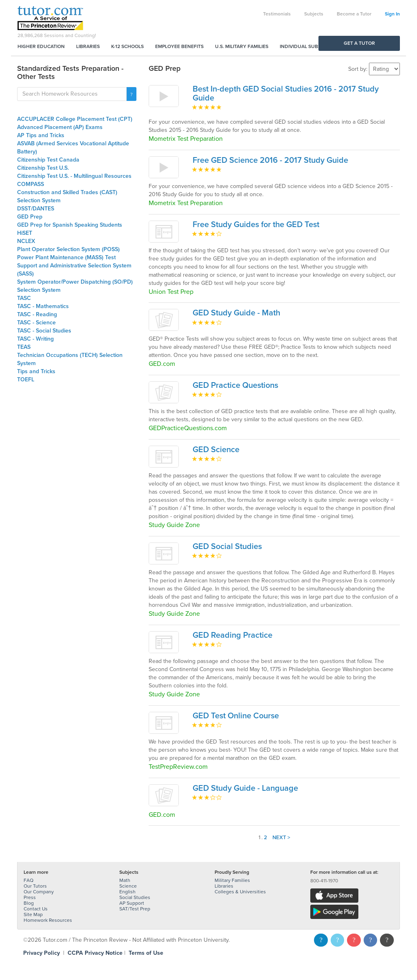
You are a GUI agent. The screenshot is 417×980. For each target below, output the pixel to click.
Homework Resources (48, 920)
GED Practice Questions (235, 385)
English (127, 892)
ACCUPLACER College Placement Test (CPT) (75, 119)
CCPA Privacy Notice (95, 953)
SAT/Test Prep (135, 909)
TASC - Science (36, 323)
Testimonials (277, 14)
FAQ (29, 880)
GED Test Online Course (236, 716)
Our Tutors (35, 886)
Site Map (33, 914)
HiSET (25, 233)
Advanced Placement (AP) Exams (60, 127)
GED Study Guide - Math (236, 313)
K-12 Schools (127, 46)
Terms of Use (146, 953)
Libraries (88, 46)
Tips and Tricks (36, 371)
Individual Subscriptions (313, 46)
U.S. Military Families (242, 46)
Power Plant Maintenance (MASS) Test (66, 257)
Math (125, 880)
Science (128, 886)
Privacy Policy (42, 953)
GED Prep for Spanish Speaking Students (70, 225)
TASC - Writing (35, 339)
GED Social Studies (227, 547)
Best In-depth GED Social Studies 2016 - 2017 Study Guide (286, 94)
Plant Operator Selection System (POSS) (68, 249)
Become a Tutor (354, 14)
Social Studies (135, 897)
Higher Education (41, 46)
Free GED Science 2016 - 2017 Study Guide (270, 160)
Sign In (392, 14)
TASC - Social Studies (44, 331)
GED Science (216, 450)
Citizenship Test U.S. (43, 168)
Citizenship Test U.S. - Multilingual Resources (74, 176)
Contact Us (36, 909)
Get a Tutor (359, 43)
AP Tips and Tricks (41, 135)
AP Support (132, 903)
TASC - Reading (37, 314)
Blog (29, 903)
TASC (24, 298)
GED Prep (30, 217)
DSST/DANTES (36, 209)
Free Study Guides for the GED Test (256, 225)
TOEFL (26, 380)
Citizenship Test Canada (48, 160)
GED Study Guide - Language (245, 788)
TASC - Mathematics (43, 306)
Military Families (232, 880)
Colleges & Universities (240, 892)
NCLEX (26, 241)
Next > (281, 838)
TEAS (24, 347)
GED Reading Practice (233, 635)
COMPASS (31, 184)
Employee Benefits (179, 46)
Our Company (39, 892)
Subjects (314, 14)
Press (30, 897)
